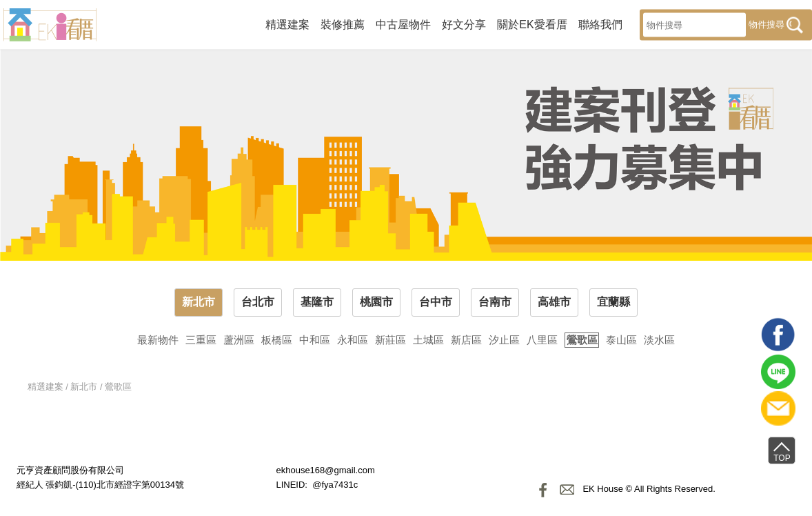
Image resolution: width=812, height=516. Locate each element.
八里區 (542, 340)
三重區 (201, 340)
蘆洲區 (239, 340)
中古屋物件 (403, 24)
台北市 (258, 302)
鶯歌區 (582, 340)
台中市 (436, 302)
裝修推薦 (343, 24)
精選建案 (287, 24)
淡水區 (659, 340)
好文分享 (464, 24)
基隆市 (317, 302)
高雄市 (554, 302)
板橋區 (277, 340)
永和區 (353, 340)
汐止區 (504, 340)
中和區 (315, 340)
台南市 (495, 302)
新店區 (466, 340)
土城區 (428, 340)
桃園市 (376, 302)
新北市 (199, 302)
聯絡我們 (600, 24)
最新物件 (158, 340)
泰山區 (621, 340)
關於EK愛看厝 (532, 24)
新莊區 (390, 340)
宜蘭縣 (613, 302)
